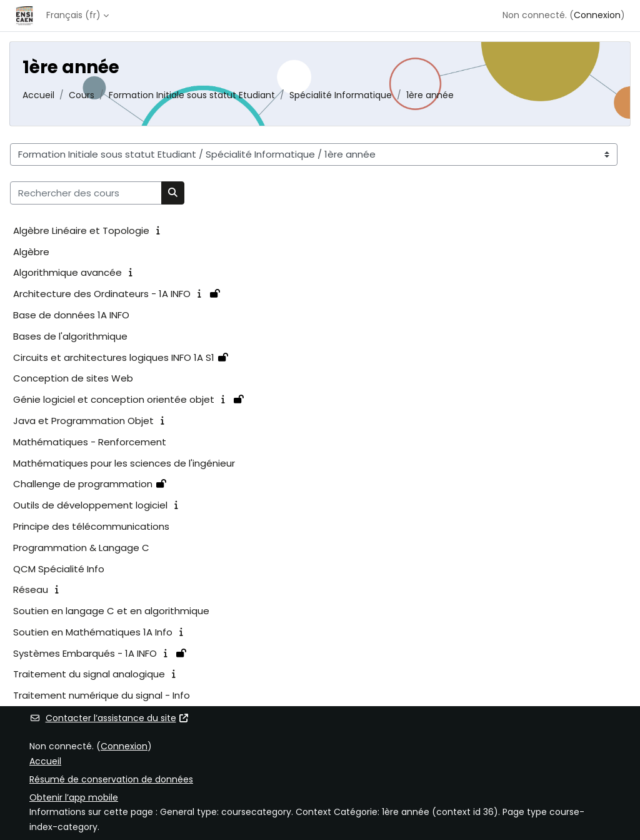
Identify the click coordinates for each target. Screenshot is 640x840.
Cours (82, 95)
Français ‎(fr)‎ (73, 15)
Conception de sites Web (73, 378)
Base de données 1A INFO (71, 315)
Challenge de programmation (83, 484)
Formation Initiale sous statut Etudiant (192, 95)
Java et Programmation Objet (83, 421)
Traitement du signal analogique (89, 674)
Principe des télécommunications (91, 526)
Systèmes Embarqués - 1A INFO (85, 653)
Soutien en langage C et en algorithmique (111, 611)
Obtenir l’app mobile (74, 797)
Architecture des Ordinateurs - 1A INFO (102, 294)
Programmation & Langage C (81, 548)
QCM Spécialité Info (59, 569)
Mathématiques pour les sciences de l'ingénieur (124, 463)
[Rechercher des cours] (86, 193)
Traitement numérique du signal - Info (102, 695)
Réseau (31, 590)
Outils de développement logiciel (90, 505)
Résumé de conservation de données (111, 779)
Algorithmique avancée (67, 272)
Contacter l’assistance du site (109, 718)
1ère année (430, 95)
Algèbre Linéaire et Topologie (81, 230)
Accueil (38, 95)
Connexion (597, 15)
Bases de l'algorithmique (70, 336)
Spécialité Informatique (341, 95)
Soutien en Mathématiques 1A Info (93, 632)
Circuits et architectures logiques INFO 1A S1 (114, 357)
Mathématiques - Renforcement (90, 442)
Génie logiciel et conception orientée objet (114, 399)
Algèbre (31, 252)
